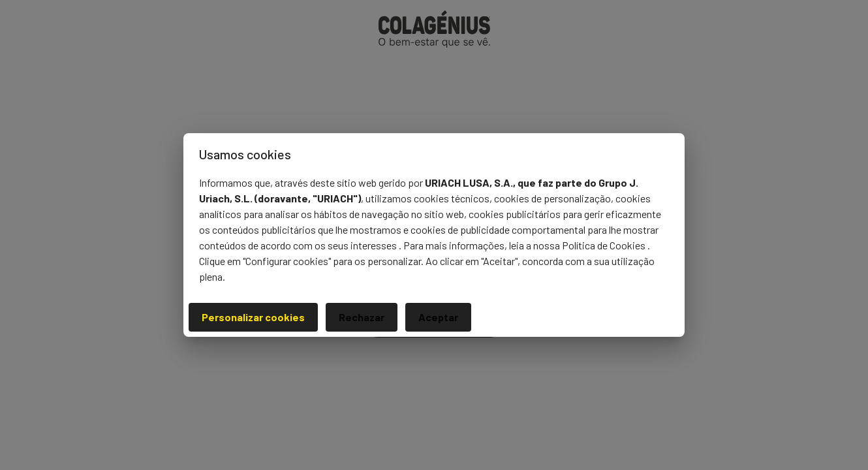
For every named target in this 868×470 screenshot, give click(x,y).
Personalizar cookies (253, 317)
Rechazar (362, 317)
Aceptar (438, 317)
